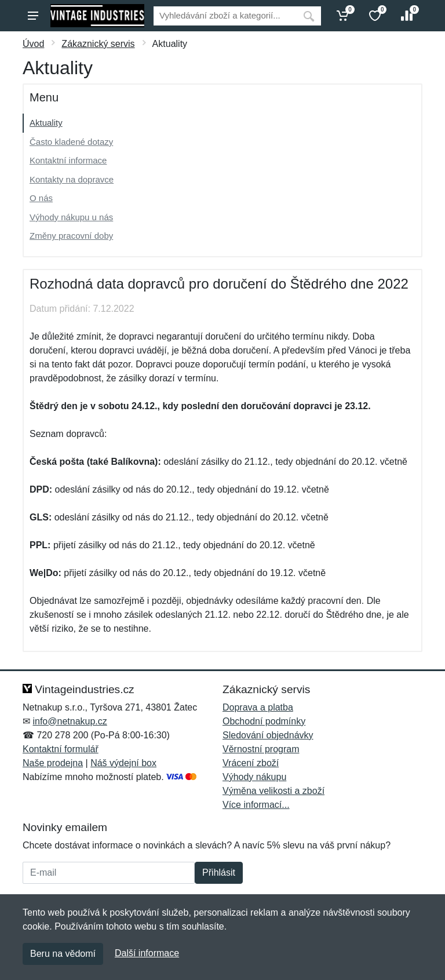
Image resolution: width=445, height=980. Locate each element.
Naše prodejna (53, 763)
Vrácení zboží (251, 763)
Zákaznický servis (98, 44)
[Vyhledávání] (225, 16)
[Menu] (33, 16)
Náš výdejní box (123, 763)
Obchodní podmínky (264, 721)
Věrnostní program (261, 749)
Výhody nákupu (254, 777)
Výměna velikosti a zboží (273, 791)
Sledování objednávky (268, 735)
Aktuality (46, 123)
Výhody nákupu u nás (71, 217)
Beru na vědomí (63, 954)
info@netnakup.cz (70, 721)
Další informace (147, 953)
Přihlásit (219, 872)
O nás (41, 198)
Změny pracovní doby (71, 236)
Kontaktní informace (68, 160)
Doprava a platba (258, 707)
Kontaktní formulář (61, 749)
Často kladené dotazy (71, 142)
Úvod (33, 44)
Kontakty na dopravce (72, 179)
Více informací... (256, 805)
